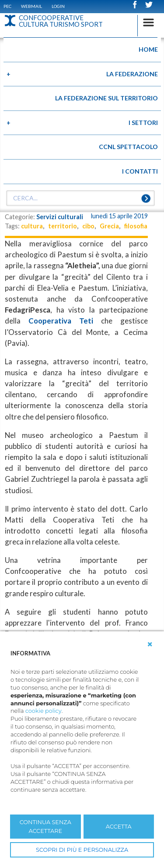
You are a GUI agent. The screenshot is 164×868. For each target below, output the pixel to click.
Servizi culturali (60, 217)
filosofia (136, 226)
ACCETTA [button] (119, 827)
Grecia (109, 226)
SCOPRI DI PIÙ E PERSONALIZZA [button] (82, 850)
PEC (7, 6)
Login (58, 6)
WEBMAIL (31, 6)
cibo (88, 226)
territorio (63, 226)
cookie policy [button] (44, 711)
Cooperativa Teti (61, 321)
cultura (32, 226)
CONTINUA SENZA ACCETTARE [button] (45, 826)
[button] (150, 644)
